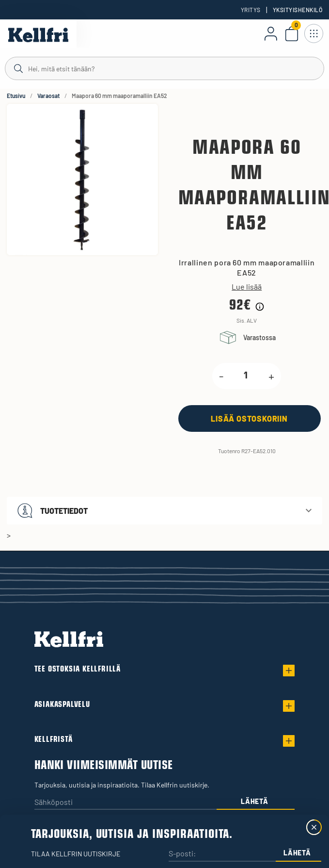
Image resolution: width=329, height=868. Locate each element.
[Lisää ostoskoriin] (250, 418)
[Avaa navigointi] (313, 33)
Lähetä (254, 801)
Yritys (251, 10)
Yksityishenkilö (298, 10)
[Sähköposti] (125, 803)
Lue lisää (247, 287)
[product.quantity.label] (246, 376)
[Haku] (164, 68)
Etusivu (16, 96)
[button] (164, 511)
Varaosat (48, 96)
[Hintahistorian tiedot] (260, 307)
